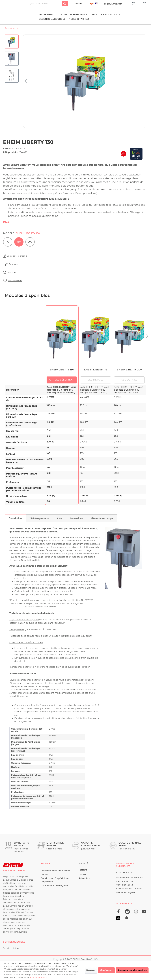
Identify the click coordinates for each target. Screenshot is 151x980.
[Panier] (144, 3)
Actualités (84, 878)
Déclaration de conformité (56, 871)
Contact (45, 875)
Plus (6, 222)
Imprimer (11, 272)
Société (78, 4)
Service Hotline (12, 948)
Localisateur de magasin (54, 886)
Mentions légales (126, 893)
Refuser (91, 970)
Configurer (106, 970)
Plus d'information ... (40, 977)
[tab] (15, 518)
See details (96, 380)
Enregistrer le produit (17, 256)
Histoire (83, 870)
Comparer (14, 264)
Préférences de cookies (129, 878)
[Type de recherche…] (46, 4)
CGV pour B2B (124, 873)
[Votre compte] (113, 4)
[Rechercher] (65, 4)
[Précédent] (26, 81)
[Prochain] (144, 81)
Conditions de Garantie (129, 889)
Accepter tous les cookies (132, 970)
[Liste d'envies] (133, 4)
